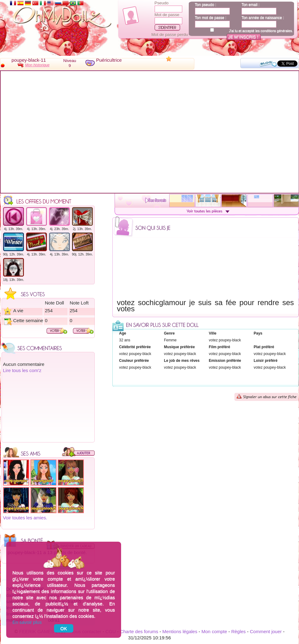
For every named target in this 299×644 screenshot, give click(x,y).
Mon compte (214, 631)
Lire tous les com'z (22, 370)
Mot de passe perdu (170, 35)
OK (64, 628)
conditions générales (276, 31)
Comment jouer (266, 631)
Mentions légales (180, 631)
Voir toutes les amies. (25, 518)
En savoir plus (27, 622)
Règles (239, 631)
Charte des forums (139, 631)
